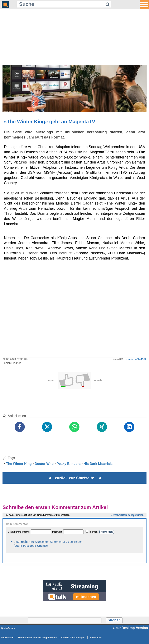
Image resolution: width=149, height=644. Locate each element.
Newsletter (96, 638)
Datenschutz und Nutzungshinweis (37, 638)
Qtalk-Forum (8, 628)
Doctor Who (44, 464)
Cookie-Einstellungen (73, 638)
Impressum (7, 638)
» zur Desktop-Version (130, 628)
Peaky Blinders (69, 464)
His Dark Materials (98, 464)
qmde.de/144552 (136, 359)
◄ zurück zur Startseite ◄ (75, 478)
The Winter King (19, 464)
